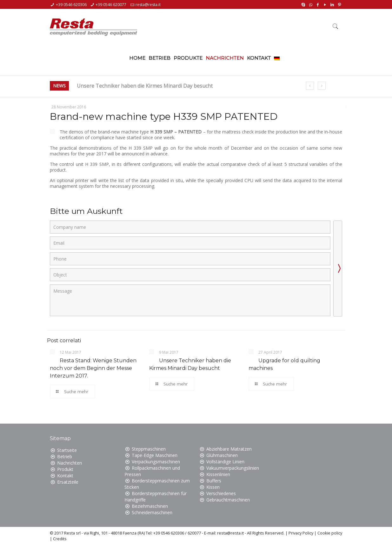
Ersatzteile (68, 482)
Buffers (214, 481)
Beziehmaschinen (150, 506)
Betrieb (65, 456)
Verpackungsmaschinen (156, 462)
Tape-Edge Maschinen (155, 455)
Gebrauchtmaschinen (228, 500)
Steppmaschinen (149, 449)
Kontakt (65, 476)
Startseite (67, 450)
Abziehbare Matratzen (229, 449)
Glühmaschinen (222, 455)
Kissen (213, 487)
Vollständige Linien (225, 462)
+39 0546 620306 (71, 5)
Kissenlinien (218, 474)
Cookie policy (330, 533)
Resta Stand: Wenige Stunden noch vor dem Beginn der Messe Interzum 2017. (93, 368)
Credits (60, 539)
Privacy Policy (301, 533)
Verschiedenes (221, 493)
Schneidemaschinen (152, 512)
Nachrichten (70, 463)
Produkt (65, 469)
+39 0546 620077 (111, 5)
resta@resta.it (148, 5)
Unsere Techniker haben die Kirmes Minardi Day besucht (145, 86)
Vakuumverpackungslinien (233, 468)
